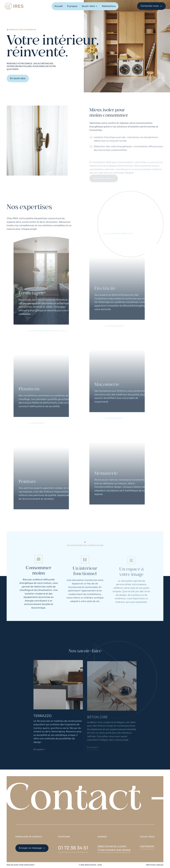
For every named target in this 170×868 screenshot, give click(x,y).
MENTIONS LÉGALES (155, 865)
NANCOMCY (29, 865)
